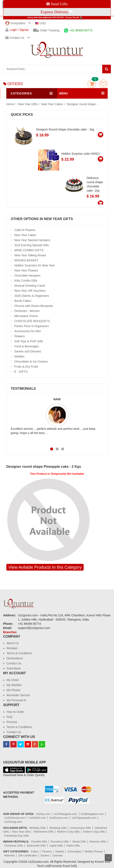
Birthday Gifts (38, 828)
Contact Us (14, 663)
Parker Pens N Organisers (32, 326)
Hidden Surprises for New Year (34, 265)
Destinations (15, 658)
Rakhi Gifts (73, 846)
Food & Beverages (27, 346)
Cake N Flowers (25, 230)
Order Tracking (46, 30)
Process (12, 722)
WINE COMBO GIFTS (29, 250)
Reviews (12, 648)
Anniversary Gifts (81, 828)
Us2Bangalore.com (92, 814)
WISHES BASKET (26, 260)
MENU (64, 93)
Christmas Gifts (14, 846)
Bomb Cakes (23, 301)
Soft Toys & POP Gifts (29, 341)
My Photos (13, 690)
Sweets (60, 851)
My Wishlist (14, 685)
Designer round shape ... (83, 104)
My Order (13, 680)
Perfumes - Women (27, 311)
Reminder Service (18, 695)
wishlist (103, 84)
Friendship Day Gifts (17, 836)
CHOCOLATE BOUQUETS (32, 321)
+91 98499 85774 (78, 30)
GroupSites (15, 23)
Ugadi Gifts (56, 846)
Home (10, 104)
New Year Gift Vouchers (30, 291)
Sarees (45, 855)
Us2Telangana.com (66, 814)
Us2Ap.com (43, 814)
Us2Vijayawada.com (84, 818)
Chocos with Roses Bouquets (34, 306)
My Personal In (16, 700)
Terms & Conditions (19, 653)
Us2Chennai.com (15, 818)
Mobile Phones (94, 851)
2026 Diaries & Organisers (32, 296)
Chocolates (74, 851)
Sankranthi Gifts (36, 846)
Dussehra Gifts (60, 842)
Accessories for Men (28, 331)
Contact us (15, 38)
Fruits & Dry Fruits (26, 367)
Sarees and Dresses (28, 351)
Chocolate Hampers (27, 275)
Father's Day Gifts (94, 832)
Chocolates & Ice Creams (31, 361)
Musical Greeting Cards (30, 286)
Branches (10, 632)
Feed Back (14, 668)
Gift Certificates (28, 855)
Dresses (58, 855)
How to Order (15, 712)
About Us (13, 643)
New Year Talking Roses (30, 255)
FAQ (9, 717)
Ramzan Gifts (98, 842)
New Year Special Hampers (32, 240)
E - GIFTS (21, 372)
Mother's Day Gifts (69, 832)
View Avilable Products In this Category (45, 567)
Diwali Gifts (79, 842)
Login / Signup (17, 30)
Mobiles (19, 356)
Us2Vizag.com (13, 822)
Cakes (35, 851)
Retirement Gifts (44, 832)
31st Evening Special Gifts (32, 245)
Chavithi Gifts (39, 842)
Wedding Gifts (58, 828)
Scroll (108, 858)
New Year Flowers (26, 270)
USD (41, 23)
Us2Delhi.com (37, 818)
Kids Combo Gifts (26, 281)
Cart (92, 84)
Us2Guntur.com (59, 818)
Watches (9, 855)
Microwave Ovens (26, 316)
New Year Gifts (28, 104)
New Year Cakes (52, 104)
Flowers (19, 336)
